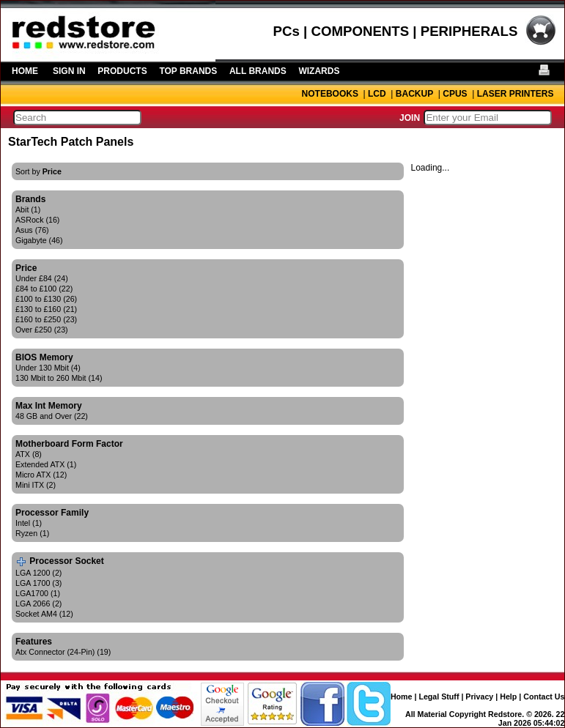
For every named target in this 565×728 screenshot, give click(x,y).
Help (508, 697)
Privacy (479, 697)
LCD (377, 94)
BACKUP (414, 94)
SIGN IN (69, 71)
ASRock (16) (37, 220)
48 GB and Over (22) (52, 416)
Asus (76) (32, 230)
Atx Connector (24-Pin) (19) (63, 652)
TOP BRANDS (188, 71)
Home (402, 697)
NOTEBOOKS (330, 94)
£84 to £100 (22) (44, 289)
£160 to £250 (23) (46, 319)
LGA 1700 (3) (38, 583)
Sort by (38, 171)
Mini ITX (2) (36, 485)
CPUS (455, 94)
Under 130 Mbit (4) (48, 368)
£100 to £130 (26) (46, 299)
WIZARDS (319, 71)
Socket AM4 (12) (44, 614)
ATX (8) (29, 454)
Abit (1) (28, 209)
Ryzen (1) (32, 533)
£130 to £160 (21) (46, 309)
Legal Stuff (439, 697)
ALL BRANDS (258, 71)
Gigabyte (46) (39, 240)
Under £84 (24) (42, 278)
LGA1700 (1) (38, 593)
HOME (25, 71)
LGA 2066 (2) (38, 603)
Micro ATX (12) (41, 475)
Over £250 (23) (42, 330)
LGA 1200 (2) (38, 573)
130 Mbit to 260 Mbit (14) (59, 378)
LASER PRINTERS (516, 94)
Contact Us (544, 697)
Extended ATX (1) (46, 464)
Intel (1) (29, 523)
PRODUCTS (122, 71)
